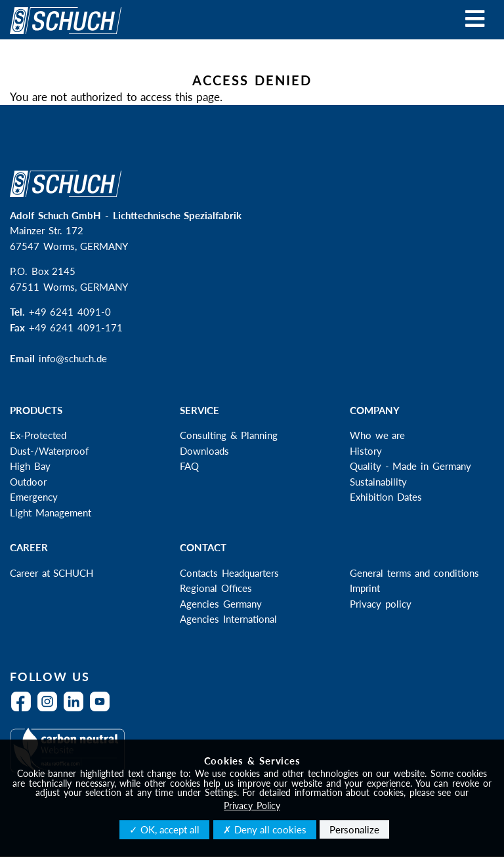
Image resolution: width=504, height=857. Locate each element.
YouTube (103, 710)
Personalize (354, 829)
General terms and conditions (414, 573)
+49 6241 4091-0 (70, 312)
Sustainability (378, 482)
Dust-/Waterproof (49, 451)
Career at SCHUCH (52, 573)
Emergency (34, 497)
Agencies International (228, 619)
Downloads (204, 451)
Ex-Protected (38, 435)
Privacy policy (381, 604)
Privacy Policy (252, 805)
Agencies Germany (221, 604)
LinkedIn (77, 710)
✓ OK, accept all (164, 829)
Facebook (24, 710)
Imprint (365, 588)
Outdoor (28, 482)
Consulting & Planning (229, 435)
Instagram (51, 710)
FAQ (189, 466)
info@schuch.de (73, 358)
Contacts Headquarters (229, 573)
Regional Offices (216, 588)
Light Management (51, 512)
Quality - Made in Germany (410, 466)
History (366, 451)
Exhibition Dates (386, 497)
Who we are (377, 435)
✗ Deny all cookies (265, 829)
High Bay (30, 466)
